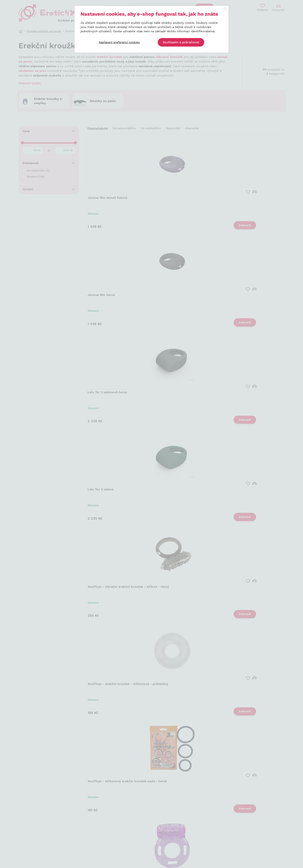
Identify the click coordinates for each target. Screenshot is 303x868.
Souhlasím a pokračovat (181, 42)
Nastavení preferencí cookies (119, 42)
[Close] (226, 9)
